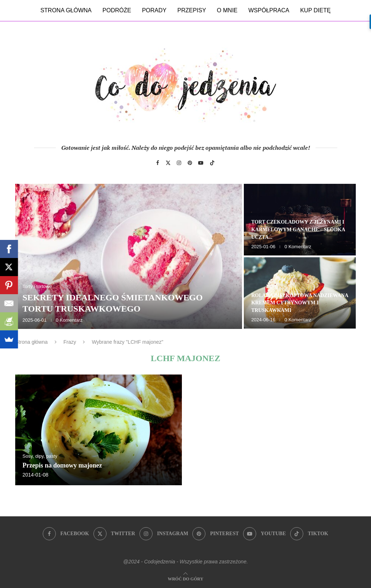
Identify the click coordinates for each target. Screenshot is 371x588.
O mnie (227, 10)
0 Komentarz (69, 320)
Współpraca (269, 10)
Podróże (117, 10)
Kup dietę (315, 10)
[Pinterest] (190, 163)
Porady (154, 10)
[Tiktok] (212, 163)
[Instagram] (179, 163)
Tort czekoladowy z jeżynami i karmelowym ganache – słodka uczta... (298, 230)
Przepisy (191, 10)
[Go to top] (185, 578)
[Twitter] (168, 163)
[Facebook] (158, 163)
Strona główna (66, 10)
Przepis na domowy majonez (62, 465)
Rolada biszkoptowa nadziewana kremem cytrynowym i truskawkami (299, 303)
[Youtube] (201, 163)
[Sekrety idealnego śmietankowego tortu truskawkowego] (129, 256)
